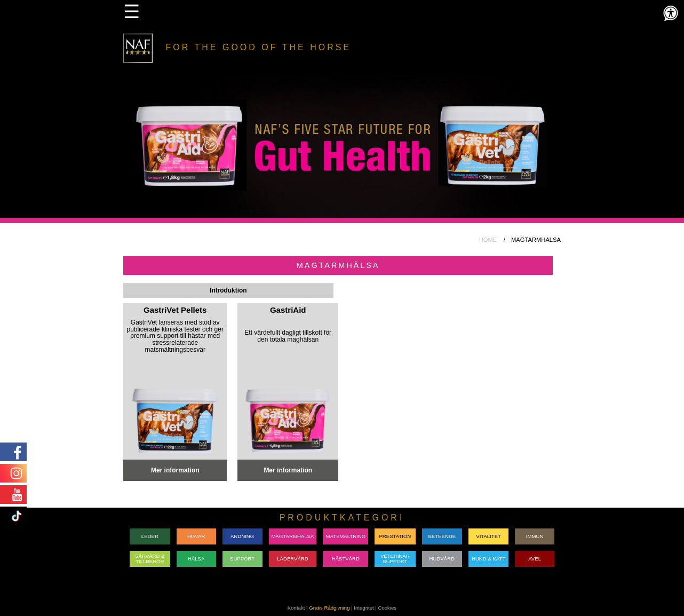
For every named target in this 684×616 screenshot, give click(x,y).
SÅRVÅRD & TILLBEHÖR (150, 559)
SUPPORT (242, 559)
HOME (488, 240)
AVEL (535, 559)
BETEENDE (442, 536)
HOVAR (196, 536)
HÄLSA (196, 559)
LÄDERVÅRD (292, 559)
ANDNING (242, 536)
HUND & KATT (488, 559)
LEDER (150, 536)
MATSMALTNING (345, 536)
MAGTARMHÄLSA (293, 536)
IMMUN (535, 536)
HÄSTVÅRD (346, 559)
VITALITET (488, 536)
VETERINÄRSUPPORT (395, 559)
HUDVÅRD (442, 559)
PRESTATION (395, 536)
